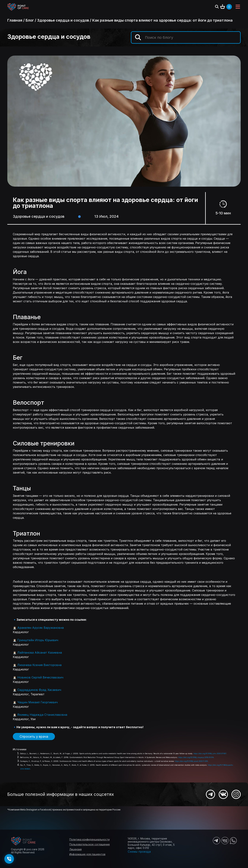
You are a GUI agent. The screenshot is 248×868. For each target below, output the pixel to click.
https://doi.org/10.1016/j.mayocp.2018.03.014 (196, 757)
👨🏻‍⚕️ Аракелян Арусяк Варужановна (38, 628)
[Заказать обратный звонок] (9, 859)
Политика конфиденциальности (89, 839)
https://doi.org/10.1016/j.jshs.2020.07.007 (210, 753)
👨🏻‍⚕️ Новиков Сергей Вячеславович (38, 677)
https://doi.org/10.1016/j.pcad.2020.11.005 (191, 761)
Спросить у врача (34, 736)
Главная (15, 20)
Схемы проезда (139, 852)
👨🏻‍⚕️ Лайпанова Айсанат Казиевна (37, 653)
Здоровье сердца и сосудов (63, 20)
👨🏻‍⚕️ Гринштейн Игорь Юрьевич (36, 640)
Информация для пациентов (87, 854)
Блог (30, 20)
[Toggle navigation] (238, 7)
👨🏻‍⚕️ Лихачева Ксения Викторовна (37, 665)
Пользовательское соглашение (90, 844)
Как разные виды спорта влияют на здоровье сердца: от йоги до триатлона (162, 20)
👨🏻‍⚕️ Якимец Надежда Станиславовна (40, 715)
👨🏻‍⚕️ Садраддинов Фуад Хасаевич (37, 690)
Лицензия (75, 849)
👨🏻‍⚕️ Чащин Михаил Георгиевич (35, 702)
